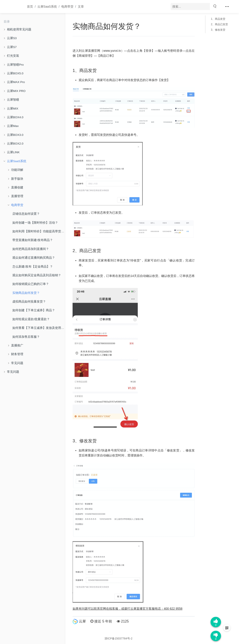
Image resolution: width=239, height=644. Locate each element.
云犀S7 (12, 47)
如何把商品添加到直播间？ (31, 249)
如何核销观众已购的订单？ (31, 284)
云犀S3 (12, 38)
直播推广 (17, 345)
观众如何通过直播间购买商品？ (34, 258)
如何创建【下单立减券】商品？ (34, 310)
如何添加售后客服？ (26, 337)
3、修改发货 (218, 30)
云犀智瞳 (13, 100)
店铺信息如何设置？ (26, 214)
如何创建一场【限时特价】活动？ (35, 223)
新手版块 (17, 179)
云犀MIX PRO (16, 91)
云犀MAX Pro (16, 82)
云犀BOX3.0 (15, 135)
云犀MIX (13, 109)
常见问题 (17, 363)
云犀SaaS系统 (47, 7)
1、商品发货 (218, 19)
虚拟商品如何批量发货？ (29, 302)
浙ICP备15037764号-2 (119, 638)
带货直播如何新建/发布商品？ (33, 240)
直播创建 (17, 187)
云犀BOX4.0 (15, 117)
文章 (81, 7)
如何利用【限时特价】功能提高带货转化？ (39, 231)
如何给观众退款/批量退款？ (31, 319)
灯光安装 (13, 56)
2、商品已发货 (219, 24)
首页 (30, 7)
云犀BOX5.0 (15, 73)
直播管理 (17, 196)
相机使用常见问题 (19, 29)
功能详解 (17, 170)
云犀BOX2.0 (15, 144)
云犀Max (13, 126)
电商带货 (67, 7)
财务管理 (17, 354)
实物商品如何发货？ (26, 293)
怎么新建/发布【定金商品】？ (33, 267)
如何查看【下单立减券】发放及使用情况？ (39, 328)
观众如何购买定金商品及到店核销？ (37, 275)
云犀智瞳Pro (15, 65)
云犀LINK (13, 152)
